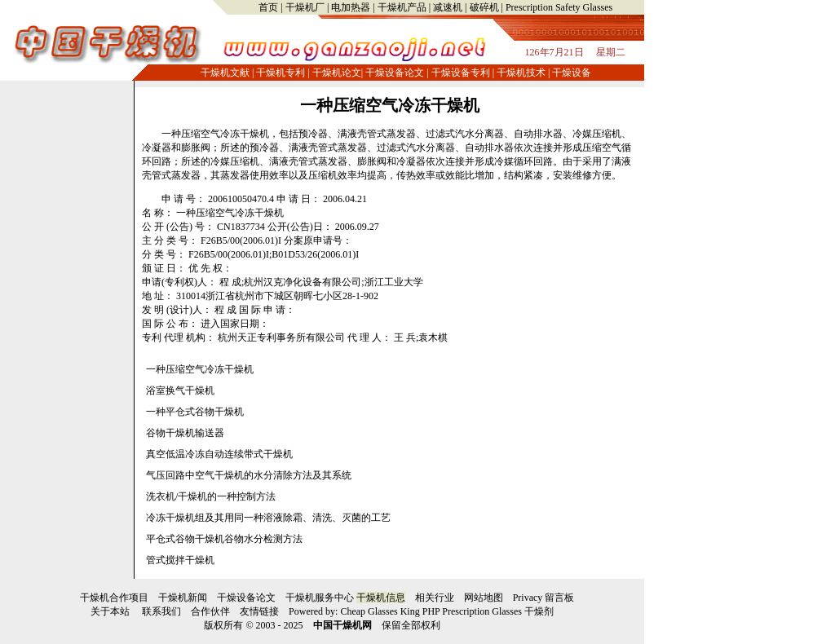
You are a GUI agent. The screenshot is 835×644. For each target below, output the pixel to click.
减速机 (448, 7)
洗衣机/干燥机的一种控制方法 (211, 496)
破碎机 (484, 7)
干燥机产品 (402, 7)
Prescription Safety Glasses (559, 7)
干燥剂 (539, 611)
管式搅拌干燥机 (180, 560)
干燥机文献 (225, 73)
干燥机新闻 (183, 598)
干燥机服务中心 (320, 598)
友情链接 (259, 611)
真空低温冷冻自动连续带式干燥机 (219, 454)
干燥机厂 (305, 7)
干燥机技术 (521, 73)
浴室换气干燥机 (180, 390)
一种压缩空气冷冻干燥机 (390, 105)
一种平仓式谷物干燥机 (195, 412)
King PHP (420, 611)
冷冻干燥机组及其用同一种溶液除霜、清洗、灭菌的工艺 (268, 518)
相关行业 (435, 598)
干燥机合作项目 (114, 598)
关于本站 (110, 611)
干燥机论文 (337, 73)
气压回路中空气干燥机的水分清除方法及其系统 (249, 475)
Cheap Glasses (369, 611)
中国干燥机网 (342, 625)
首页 (268, 7)
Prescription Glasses (482, 611)
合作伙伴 (210, 611)
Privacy (528, 598)
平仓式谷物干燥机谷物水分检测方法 (224, 539)
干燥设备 (572, 73)
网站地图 (484, 598)
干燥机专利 (281, 73)
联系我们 (161, 611)
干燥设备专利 (461, 73)
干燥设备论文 (395, 73)
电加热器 (351, 7)
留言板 (559, 598)
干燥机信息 (381, 598)
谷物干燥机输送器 (185, 433)
